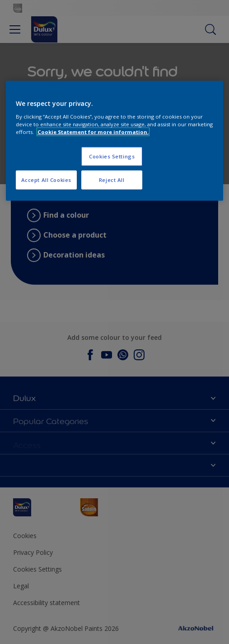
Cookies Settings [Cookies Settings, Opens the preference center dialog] (112, 156)
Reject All (112, 180)
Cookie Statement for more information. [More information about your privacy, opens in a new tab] (93, 132)
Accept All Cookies (46, 180)
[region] (115, 141)
